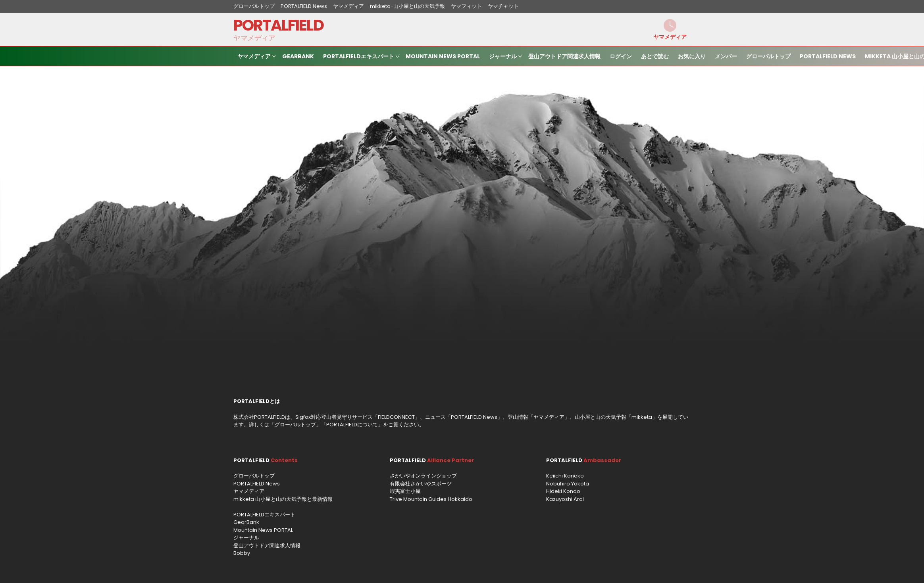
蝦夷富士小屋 (405, 491)
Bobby (242, 553)
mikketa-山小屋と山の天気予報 (407, 6)
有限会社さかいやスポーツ (421, 484)
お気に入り (692, 56)
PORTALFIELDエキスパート (359, 57)
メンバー (726, 56)
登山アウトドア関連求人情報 (564, 56)
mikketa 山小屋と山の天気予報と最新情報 (283, 499)
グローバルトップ (254, 6)
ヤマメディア (348, 6)
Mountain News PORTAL (443, 56)
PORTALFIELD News (304, 6)
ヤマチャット (503, 6)
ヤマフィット (466, 6)
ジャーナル (503, 57)
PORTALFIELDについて (352, 425)
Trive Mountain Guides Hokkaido (431, 499)
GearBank (298, 56)
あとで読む (655, 56)
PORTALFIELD (278, 25)
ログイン (621, 56)
